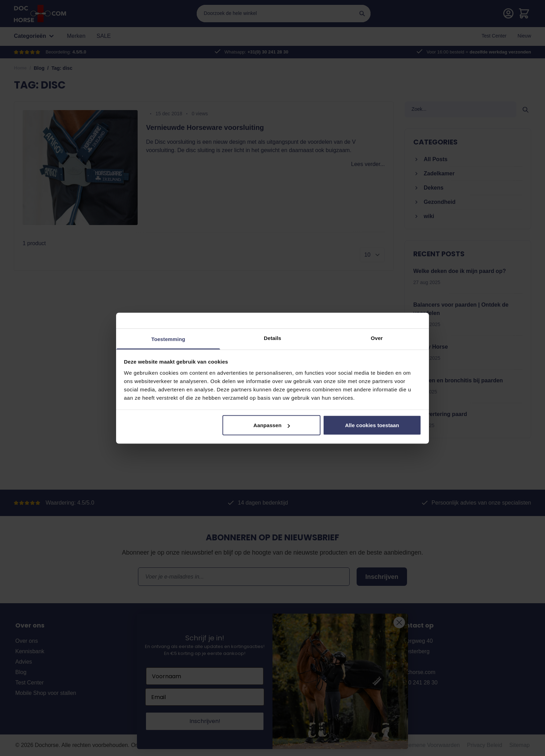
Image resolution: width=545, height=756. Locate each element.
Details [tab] (272, 338)
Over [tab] (377, 338)
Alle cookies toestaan (372, 425)
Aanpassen (272, 425)
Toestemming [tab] (168, 339)
